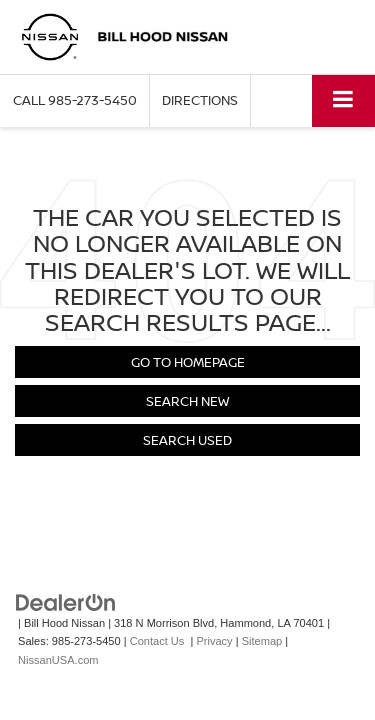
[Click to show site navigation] (343, 100)
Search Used (187, 440)
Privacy (214, 641)
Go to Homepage (188, 362)
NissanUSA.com (58, 660)
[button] (75, 100)
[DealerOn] (66, 601)
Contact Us (157, 641)
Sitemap (262, 641)
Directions (200, 100)
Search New (187, 401)
